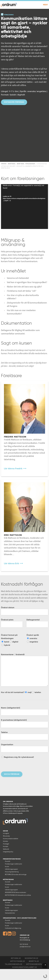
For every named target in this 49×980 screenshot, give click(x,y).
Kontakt (6, 846)
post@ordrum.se (25, 947)
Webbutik (6, 849)
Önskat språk (33, 635)
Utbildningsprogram (11, 869)
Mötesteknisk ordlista (18, 895)
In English (6, 833)
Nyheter (6, 841)
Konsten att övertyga (16, 874)
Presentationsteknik (12, 859)
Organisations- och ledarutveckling (20, 918)
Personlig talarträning (12, 872)
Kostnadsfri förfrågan (14, 102)
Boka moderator (16, 892)
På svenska (6, 836)
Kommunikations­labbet (11, 839)
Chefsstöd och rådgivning (13, 928)
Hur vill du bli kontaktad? (13, 692)
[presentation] (20, 767)
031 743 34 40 (24, 944)
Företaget (6, 844)
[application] (24, 207)
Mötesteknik (8, 880)
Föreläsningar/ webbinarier (13, 864)
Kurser (7, 866)
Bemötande (8, 900)
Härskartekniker (10, 913)
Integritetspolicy (8, 852)
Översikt (8, 861)
